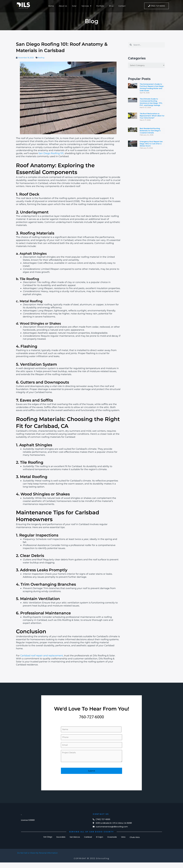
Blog (112, 6)
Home (50, 6)
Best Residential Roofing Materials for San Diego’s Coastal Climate (150, 131)
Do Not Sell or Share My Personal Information (38, 853)
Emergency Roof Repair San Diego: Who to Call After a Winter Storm (151, 144)
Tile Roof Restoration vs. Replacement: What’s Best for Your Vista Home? (152, 116)
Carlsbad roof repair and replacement (42, 656)
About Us (63, 6)
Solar (74, 6)
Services (87, 6)
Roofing (41, 58)
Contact (123, 6)
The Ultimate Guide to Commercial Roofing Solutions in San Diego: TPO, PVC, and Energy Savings (151, 102)
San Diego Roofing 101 (51, 153)
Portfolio (101, 6)
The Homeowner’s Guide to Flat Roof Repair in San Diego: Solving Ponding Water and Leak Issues (152, 87)
